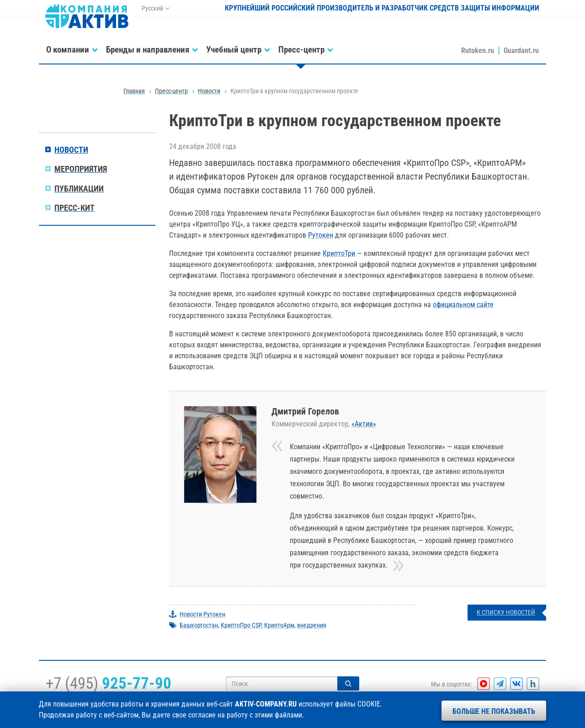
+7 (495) (109, 683)
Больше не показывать (494, 711)
